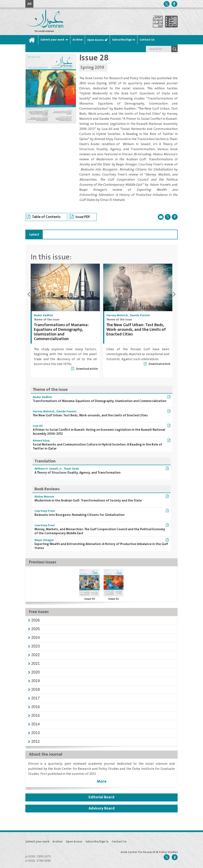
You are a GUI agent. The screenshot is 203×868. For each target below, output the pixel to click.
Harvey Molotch (117, 315)
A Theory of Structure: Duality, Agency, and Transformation (77, 473)
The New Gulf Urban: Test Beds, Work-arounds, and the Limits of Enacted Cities (136, 330)
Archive (78, 40)
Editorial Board (101, 797)
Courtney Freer (45, 511)
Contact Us (147, 40)
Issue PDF (80, 217)
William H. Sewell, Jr (48, 469)
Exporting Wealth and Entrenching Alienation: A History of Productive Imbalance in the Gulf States (101, 546)
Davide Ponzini (140, 315)
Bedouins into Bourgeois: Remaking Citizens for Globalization (80, 515)
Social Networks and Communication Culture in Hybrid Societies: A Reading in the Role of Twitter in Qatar (97, 447)
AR (29, 4)
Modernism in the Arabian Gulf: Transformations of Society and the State (88, 501)
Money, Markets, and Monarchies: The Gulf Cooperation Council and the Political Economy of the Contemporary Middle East (100, 531)
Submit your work (52, 40)
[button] (36, 620)
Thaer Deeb (71, 469)
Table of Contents (44, 217)
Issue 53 (90, 599)
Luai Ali (38, 426)
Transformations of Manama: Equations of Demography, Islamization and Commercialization (61, 332)
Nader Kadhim (43, 315)
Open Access (95, 40)
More (102, 781)
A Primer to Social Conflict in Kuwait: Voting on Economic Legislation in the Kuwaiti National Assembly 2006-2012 (99, 432)
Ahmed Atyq (41, 441)
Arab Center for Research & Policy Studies (149, 852)
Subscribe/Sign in (124, 40)
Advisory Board (102, 808)
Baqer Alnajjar (44, 540)
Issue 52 (114, 599)
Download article (84, 369)
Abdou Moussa (44, 497)
